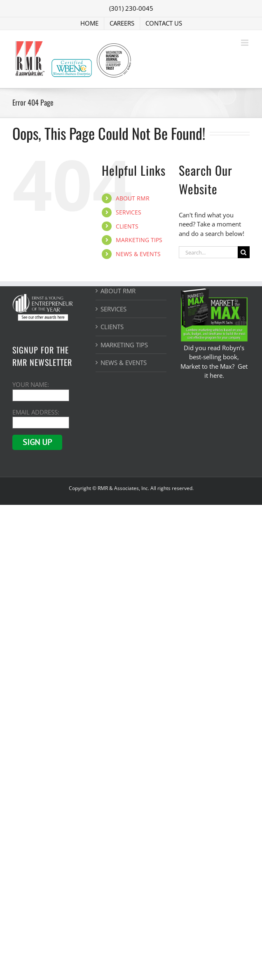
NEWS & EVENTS (138, 254)
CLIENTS (127, 226)
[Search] (244, 252)
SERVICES (129, 212)
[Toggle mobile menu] (245, 43)
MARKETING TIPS (139, 240)
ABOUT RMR (133, 198)
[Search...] (208, 252)
